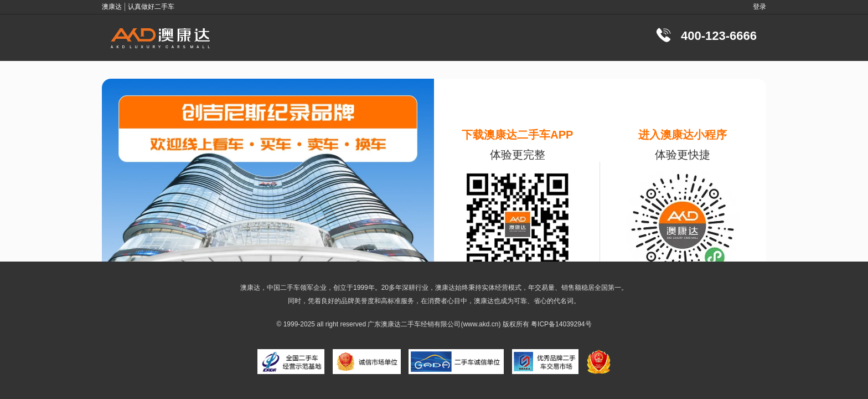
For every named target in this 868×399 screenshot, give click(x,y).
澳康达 (391, 324)
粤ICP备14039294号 (561, 324)
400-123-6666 (719, 36)
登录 (759, 7)
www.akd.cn (480, 324)
